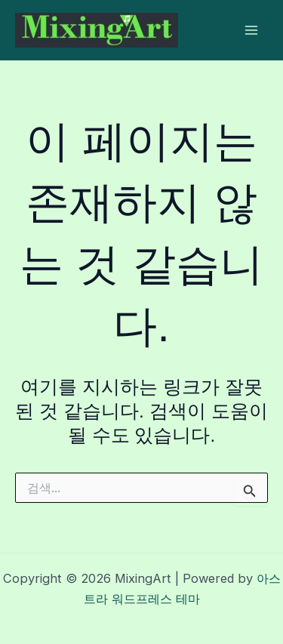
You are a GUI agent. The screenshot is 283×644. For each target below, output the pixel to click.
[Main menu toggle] (251, 31)
